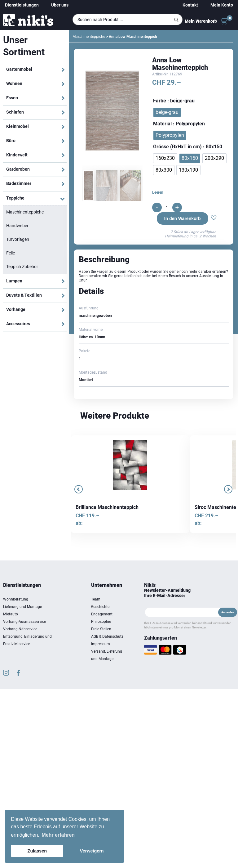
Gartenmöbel (19, 69)
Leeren (158, 192)
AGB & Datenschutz (107, 636)
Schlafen (15, 112)
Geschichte (100, 607)
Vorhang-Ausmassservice (24, 622)
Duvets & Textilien (24, 295)
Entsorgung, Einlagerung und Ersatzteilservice (27, 640)
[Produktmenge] (167, 208)
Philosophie (101, 622)
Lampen (14, 281)
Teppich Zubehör (22, 267)
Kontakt (190, 5)
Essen (12, 98)
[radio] (167, 112)
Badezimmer (19, 183)
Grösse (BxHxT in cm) (177, 147)
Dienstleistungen (22, 5)
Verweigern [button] (92, 851)
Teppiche (15, 198)
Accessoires (18, 324)
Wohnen (14, 83)
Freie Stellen (101, 629)
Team (96, 599)
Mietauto (11, 614)
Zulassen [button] (37, 851)
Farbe (160, 101)
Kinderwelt (17, 155)
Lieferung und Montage (22, 607)
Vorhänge (16, 309)
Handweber (17, 226)
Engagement (102, 614)
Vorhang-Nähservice (20, 629)
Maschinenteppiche (25, 212)
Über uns (60, 5)
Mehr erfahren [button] (58, 835)
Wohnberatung (16, 599)
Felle (11, 253)
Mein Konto (222, 5)
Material (162, 124)
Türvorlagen (18, 239)
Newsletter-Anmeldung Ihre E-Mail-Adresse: (167, 593)
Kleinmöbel (18, 126)
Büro (11, 141)
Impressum (101, 644)
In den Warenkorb (183, 218)
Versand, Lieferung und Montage (107, 655)
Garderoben (18, 169)
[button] (214, 218)
